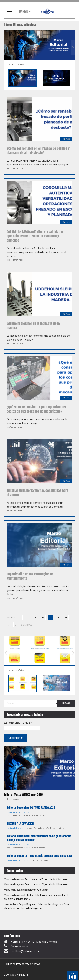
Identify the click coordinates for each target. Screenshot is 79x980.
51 (16, 625)
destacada (12, 812)
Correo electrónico (18, 723)
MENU (24, 12)
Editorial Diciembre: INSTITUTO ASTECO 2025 (31, 808)
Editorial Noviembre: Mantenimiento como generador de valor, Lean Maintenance (39, 838)
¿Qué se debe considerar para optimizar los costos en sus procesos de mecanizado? (36, 409)
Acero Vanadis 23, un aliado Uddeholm (46, 879)
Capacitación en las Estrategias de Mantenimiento (30, 576)
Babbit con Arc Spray (36, 890)
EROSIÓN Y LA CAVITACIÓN (20, 823)
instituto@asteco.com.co (26, 951)
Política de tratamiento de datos (22, 964)
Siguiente (26, 625)
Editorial (20, 812)
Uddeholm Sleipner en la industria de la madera (33, 326)
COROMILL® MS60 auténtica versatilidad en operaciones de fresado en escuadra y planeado (35, 236)
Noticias (27, 812)
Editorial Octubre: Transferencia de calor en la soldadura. (40, 856)
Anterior (10, 618)
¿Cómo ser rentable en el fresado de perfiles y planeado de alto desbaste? (38, 151)
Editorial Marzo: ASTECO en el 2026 (23, 794)
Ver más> (66, 139)
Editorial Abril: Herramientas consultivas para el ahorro (37, 493)
